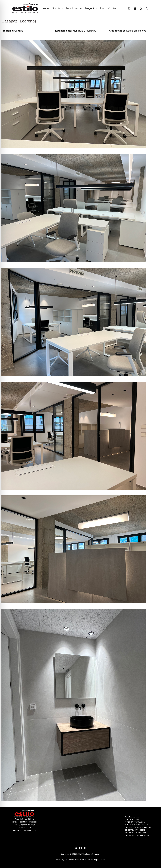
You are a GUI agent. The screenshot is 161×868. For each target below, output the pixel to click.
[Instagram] (129, 9)
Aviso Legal (61, 860)
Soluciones (74, 8)
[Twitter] (141, 9)
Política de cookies (76, 860)
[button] (80, 8)
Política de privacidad (96, 860)
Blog (102, 8)
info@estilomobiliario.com (24, 830)
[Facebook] (135, 9)
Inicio (46, 8)
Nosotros (57, 8)
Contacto (114, 8)
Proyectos (91, 8)
